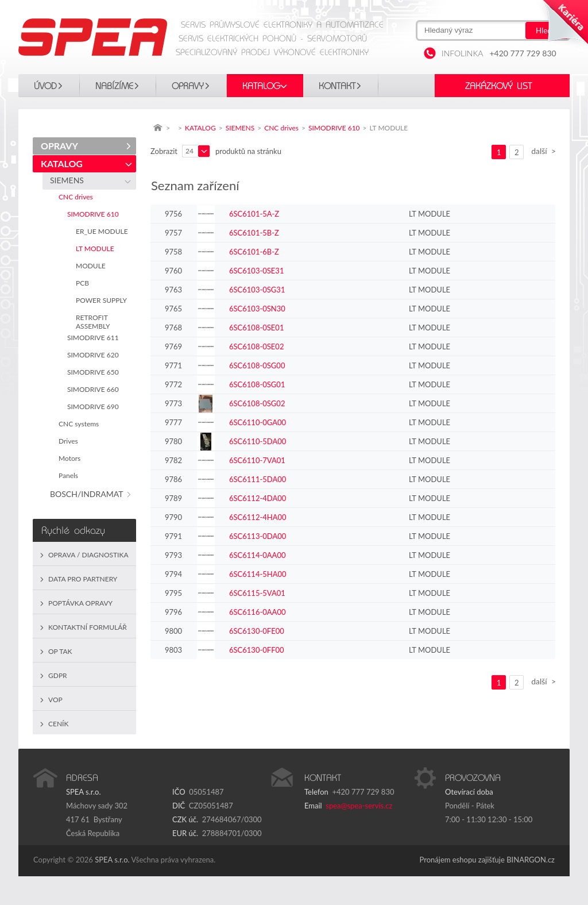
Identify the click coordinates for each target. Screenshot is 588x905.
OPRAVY (188, 86)
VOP (55, 700)
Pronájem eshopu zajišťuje (462, 860)
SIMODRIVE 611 (95, 338)
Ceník (58, 724)
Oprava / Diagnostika (88, 555)
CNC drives (78, 197)
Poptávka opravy (80, 603)
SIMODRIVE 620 (95, 355)
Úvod (45, 86)
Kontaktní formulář (88, 627)
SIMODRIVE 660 (95, 389)
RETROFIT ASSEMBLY (94, 322)
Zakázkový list (498, 86)
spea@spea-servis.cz (359, 806)
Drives (70, 441)
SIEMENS (69, 180)
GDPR (58, 675)
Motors (71, 458)
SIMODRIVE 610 (95, 214)
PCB (84, 283)
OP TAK (60, 651)
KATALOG (261, 86)
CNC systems (80, 424)
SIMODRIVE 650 (95, 372)
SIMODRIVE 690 (95, 407)
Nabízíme (114, 86)
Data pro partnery (83, 579)
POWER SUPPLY (103, 300)
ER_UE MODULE (104, 231)
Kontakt (337, 86)
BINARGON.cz (531, 860)
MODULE (92, 266)
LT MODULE (97, 249)
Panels (70, 475)
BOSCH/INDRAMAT (88, 494)
